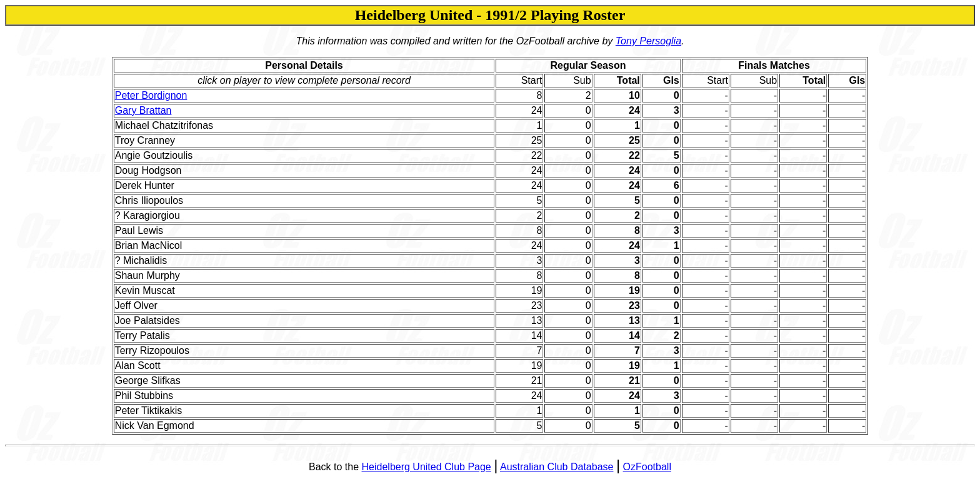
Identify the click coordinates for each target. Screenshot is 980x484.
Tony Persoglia (648, 41)
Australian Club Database (557, 467)
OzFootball (647, 467)
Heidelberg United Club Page (427, 467)
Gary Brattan (143, 110)
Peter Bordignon (151, 95)
